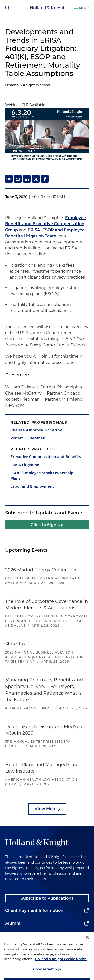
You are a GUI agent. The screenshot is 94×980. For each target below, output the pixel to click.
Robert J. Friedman (28, 438)
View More (46, 809)
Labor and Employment (32, 486)
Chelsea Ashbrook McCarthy (36, 430)
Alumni (13, 923)
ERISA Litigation (25, 465)
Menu (84, 8)
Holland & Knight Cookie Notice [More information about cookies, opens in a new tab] (61, 965)
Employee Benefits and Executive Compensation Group (45, 224)
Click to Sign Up (47, 525)
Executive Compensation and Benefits (46, 457)
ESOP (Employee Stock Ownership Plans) (42, 476)
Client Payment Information (34, 911)
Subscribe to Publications (47, 898)
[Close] (87, 943)
